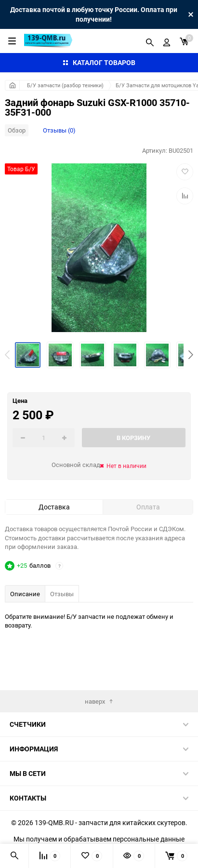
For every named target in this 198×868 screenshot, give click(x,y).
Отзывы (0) (59, 130)
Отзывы (62, 594)
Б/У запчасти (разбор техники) (65, 85)
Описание (25, 594)
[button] (191, 355)
